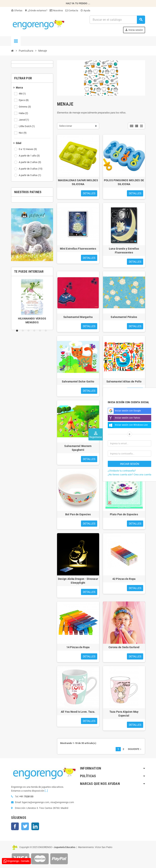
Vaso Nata (124, 446)
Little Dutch (27, 126)
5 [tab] (41, 331)
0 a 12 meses (28, 149)
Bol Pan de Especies (78, 514)
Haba (24, 113)
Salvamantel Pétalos (124, 317)
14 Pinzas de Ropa (78, 647)
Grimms (25, 107)
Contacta (72, 10)
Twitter (25, 826)
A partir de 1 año (30, 156)
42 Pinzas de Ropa (124, 579)
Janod (24, 120)
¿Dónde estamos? (36, 10)
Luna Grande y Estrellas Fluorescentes (124, 251)
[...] (46, 791)
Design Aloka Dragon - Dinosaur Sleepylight (78, 581)
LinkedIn (35, 826)
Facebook (15, 826)
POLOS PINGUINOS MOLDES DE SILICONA (124, 182)
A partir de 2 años (30, 162)
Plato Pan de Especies (124, 514)
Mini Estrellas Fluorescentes (78, 249)
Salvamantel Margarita (78, 317)
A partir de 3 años (31, 169)
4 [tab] (35, 331)
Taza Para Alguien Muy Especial (124, 714)
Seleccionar (66, 126)
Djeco (24, 100)
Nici (23, 133)
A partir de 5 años (30, 175)
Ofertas (17, 10)
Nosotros (56, 10)
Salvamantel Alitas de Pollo (124, 381)
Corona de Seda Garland (124, 647)
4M (23, 94)
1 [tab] (18, 331)
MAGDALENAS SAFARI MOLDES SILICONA (78, 182)
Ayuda (85, 10)
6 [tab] (47, 331)
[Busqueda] (117, 20)
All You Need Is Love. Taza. (78, 712)
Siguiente (135, 749)
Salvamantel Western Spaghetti (78, 448)
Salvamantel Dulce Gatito (78, 381)
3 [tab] (29, 331)
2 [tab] (24, 331)
